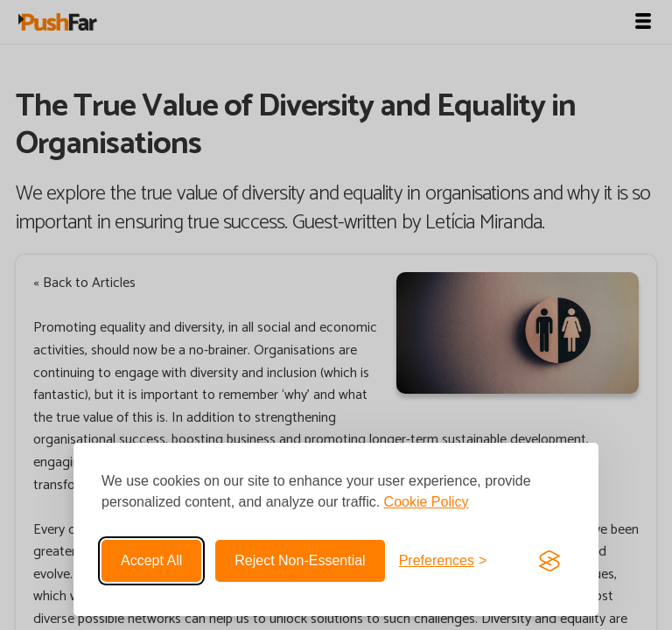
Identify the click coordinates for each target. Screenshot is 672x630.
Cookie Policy (427, 502)
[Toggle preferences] (443, 561)
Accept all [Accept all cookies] (151, 560)
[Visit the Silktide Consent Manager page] (549, 561)
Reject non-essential (300, 560)
